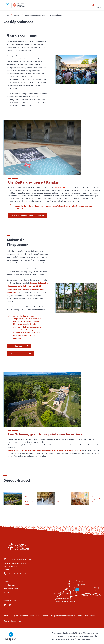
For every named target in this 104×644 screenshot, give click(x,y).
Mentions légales (11, 615)
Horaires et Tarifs (11, 588)
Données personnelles (30, 615)
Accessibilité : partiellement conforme (58, 615)
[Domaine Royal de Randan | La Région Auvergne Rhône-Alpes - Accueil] (17, 5)
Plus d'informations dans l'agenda (26, 215)
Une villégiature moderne (27, 501)
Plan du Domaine (18, 346)
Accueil (6, 15)
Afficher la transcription (65, 601)
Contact (7, 592)
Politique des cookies (86, 615)
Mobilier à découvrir (19, 353)
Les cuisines (60, 499)
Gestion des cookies (12, 621)
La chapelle (94, 499)
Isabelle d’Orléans (61, 187)
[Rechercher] (93, 5)
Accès (6, 581)
